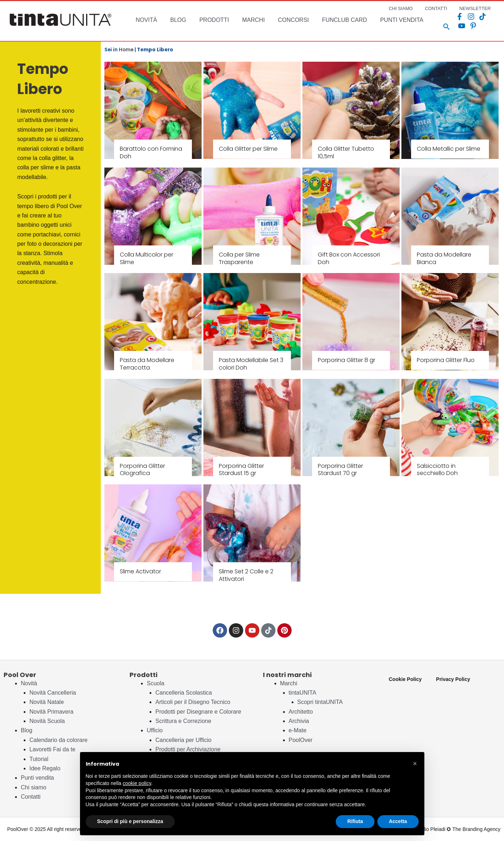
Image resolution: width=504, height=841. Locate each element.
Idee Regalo (45, 768)
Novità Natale (47, 702)
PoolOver (301, 740)
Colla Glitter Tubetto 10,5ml (346, 152)
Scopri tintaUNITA (320, 702)
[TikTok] (471, 17)
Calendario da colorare (58, 740)
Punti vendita (37, 778)
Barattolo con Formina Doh (151, 152)
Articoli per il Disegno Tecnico (193, 702)
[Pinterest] (450, 26)
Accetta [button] (398, 821)
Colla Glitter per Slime (248, 149)
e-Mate (298, 730)
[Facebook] (448, 17)
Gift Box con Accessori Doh (349, 258)
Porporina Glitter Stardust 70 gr (340, 470)
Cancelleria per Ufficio (183, 740)
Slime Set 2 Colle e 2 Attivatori (246, 575)
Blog (27, 730)
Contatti (31, 797)
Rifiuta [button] (355, 821)
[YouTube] (482, 17)
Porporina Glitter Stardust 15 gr (241, 470)
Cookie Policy (405, 679)
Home (126, 50)
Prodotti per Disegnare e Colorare (198, 712)
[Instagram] (459, 17)
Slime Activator (140, 571)
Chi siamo (34, 787)
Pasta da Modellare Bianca (444, 258)
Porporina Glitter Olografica (142, 470)
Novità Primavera (51, 712)
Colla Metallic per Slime (449, 149)
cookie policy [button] (137, 783)
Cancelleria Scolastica (183, 693)
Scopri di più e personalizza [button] (130, 821)
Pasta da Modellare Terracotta (147, 364)
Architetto (301, 712)
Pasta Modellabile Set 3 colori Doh (251, 364)
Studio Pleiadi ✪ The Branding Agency (458, 829)
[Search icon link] (435, 28)
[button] (415, 764)
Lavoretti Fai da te (52, 749)
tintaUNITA (303, 693)
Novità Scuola (47, 721)
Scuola (156, 683)
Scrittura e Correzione (183, 721)
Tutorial (39, 759)
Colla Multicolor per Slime (147, 258)
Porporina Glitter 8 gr (347, 360)
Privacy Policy (453, 679)
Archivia (299, 721)
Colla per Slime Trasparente (239, 258)
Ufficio (155, 730)
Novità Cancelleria (53, 693)
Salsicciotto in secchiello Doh (437, 470)
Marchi (289, 683)
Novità (29, 683)
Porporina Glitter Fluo (446, 360)
